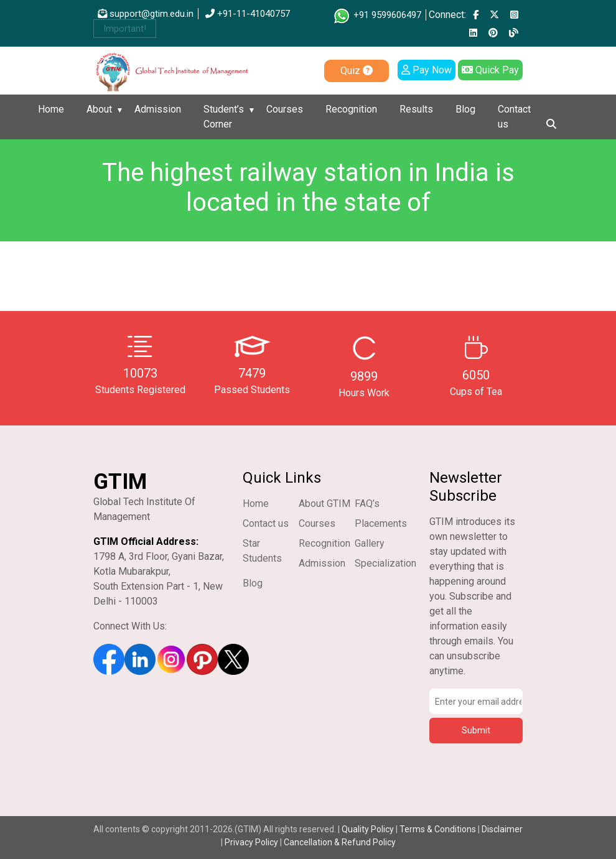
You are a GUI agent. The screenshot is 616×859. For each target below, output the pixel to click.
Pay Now (427, 70)
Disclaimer (502, 829)
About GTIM (324, 504)
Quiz (357, 71)
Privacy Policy (251, 842)
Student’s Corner (224, 117)
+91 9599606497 (377, 15)
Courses (285, 109)
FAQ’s (367, 504)
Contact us (514, 117)
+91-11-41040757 (248, 14)
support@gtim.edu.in (146, 14)
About (99, 109)
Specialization (385, 563)
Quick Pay (490, 70)
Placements (381, 523)
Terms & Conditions (438, 829)
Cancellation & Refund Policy (340, 842)
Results (416, 109)
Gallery (370, 543)
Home (51, 109)
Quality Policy (369, 829)
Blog (465, 109)
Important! (125, 29)
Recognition (351, 109)
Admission (158, 109)
